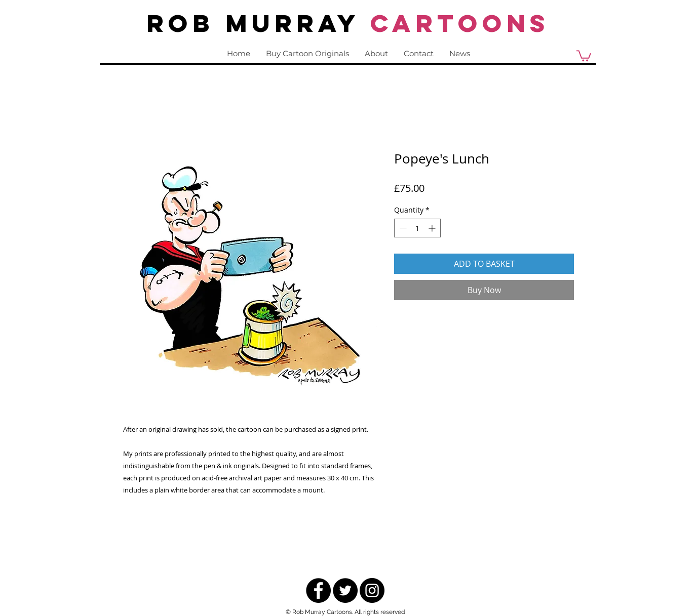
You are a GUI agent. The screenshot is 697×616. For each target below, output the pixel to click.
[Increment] (433, 228)
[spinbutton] (417, 228)
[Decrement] (402, 228)
